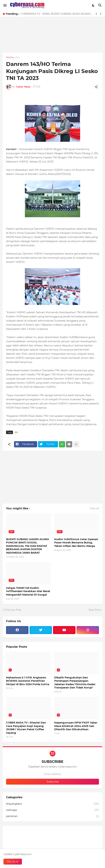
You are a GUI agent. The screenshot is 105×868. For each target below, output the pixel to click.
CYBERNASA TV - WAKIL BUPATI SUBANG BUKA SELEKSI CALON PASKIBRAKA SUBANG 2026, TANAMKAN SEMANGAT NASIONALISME (57, 14)
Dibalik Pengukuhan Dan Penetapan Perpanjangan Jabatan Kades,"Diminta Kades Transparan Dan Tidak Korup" (75, 683)
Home (10, 57)
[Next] (101, 14)
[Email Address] (52, 774)
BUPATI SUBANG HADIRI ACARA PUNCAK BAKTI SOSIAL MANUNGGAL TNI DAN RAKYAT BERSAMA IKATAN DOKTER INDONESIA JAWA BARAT (27, 546)
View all (94, 508)
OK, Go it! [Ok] (13, 862)
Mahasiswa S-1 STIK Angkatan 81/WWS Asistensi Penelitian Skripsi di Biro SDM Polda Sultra (28, 681)
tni (18, 57)
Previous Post (13, 610)
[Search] (100, 5)
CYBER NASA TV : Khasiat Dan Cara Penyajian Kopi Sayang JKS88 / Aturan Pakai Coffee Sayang (26, 728)
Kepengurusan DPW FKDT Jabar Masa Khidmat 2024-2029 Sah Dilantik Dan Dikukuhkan (76, 726)
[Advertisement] (52, 41)
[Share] (96, 87)
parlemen (52, 816)
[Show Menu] (5, 5)
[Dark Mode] (93, 5)
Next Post (94, 610)
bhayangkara (52, 804)
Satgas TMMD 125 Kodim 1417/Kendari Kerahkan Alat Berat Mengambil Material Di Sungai (28, 591)
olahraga (52, 810)
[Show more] (76, 444)
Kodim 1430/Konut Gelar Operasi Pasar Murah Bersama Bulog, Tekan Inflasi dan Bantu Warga (76, 543)
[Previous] (96, 14)
